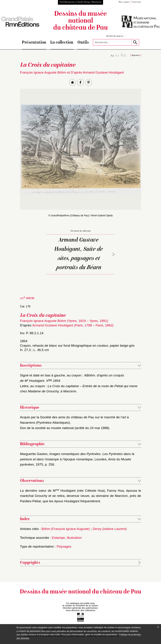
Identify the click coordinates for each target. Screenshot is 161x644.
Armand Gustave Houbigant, (78, 254)
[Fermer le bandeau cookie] (158, 627)
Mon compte (124, 2)
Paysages (64, 546)
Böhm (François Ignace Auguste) (66, 529)
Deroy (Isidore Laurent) (110, 529)
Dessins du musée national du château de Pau (80, 21)
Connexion (136, 2)
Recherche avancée (116, 36)
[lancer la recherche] (135, 42)
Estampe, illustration (67, 538)
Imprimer (136, 55)
